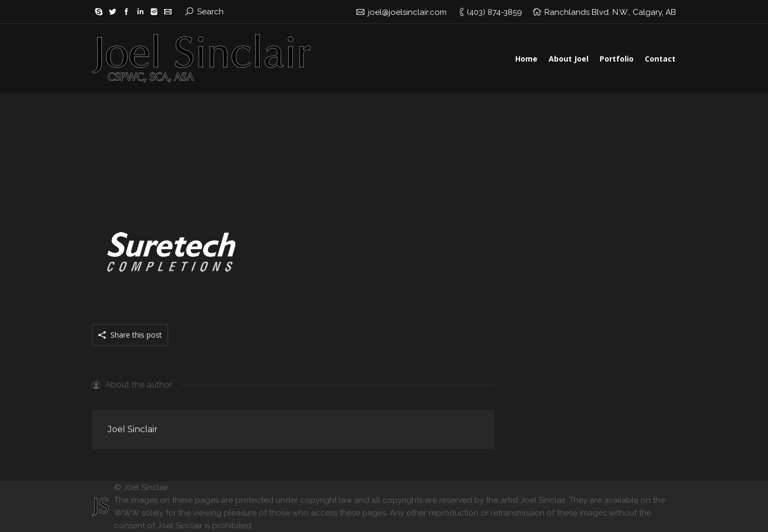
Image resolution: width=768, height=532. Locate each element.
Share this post (136, 335)
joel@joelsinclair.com (407, 12)
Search (210, 12)
